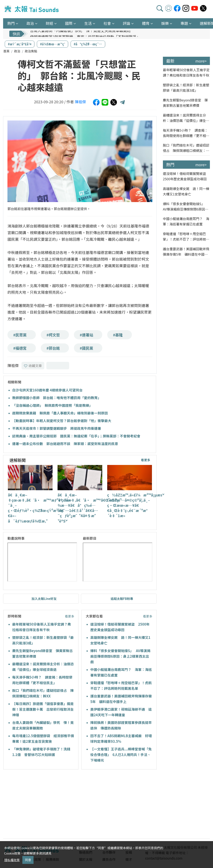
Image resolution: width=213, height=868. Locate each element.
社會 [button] (107, 23)
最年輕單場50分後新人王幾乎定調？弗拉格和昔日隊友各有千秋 (186, 72)
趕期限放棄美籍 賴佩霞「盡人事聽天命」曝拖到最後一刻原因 (60, 413)
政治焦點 (31, 51)
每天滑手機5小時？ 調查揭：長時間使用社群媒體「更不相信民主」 (186, 133)
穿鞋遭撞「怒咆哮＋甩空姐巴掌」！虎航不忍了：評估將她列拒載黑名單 (186, 237)
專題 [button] (184, 23)
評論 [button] (126, 23)
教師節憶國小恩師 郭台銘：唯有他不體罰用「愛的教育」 (57, 398)
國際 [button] (69, 23)
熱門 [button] (11, 23)
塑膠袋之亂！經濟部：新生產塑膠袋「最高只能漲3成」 (186, 88)
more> (201, 61)
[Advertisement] (41, 805)
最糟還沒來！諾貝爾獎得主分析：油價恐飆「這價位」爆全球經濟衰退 (186, 118)
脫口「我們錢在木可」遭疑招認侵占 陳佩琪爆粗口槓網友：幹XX (186, 148)
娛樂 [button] (165, 23)
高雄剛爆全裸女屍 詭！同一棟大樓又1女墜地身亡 (186, 191)
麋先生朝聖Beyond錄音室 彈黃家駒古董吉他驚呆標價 (185, 103)
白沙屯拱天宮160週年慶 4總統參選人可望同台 (47, 390)
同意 (28, 860)
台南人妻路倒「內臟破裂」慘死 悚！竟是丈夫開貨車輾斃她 (80, 34)
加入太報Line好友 (44, 599)
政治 (17, 51)
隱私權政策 (12, 860)
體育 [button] (146, 23)
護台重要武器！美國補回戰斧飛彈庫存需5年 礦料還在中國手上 (186, 252)
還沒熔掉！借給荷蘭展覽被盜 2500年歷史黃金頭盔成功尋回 (186, 176)
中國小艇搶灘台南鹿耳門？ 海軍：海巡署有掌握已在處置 (186, 221)
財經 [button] (49, 23)
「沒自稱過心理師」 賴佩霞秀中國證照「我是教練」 (52, 405)
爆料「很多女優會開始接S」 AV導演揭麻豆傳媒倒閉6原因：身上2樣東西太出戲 (120, 656)
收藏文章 (33, 366)
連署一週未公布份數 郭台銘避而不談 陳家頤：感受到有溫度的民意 (65, 444)
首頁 (6, 51)
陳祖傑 (80, 102)
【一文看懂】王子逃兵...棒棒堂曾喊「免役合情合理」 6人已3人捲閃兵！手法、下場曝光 (121, 755)
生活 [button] (88, 23)
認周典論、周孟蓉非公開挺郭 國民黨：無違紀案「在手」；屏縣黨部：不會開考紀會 (76, 436)
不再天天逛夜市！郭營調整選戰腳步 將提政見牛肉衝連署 (57, 428)
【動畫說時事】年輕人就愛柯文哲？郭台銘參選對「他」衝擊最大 (62, 421)
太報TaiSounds (32, 9)
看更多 (146, 460)
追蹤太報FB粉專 (122, 599)
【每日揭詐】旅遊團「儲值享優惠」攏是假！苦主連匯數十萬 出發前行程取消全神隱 (43, 709)
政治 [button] (30, 23)
